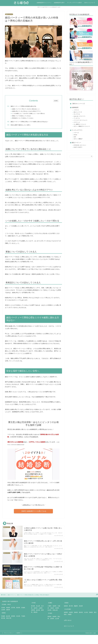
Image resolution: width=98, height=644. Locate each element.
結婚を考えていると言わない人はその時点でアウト (30, 112)
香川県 (71, 608)
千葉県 (23, 618)
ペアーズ (76, 133)
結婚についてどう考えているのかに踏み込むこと (29, 109)
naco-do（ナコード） (80, 116)
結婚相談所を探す (59, 3)
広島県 (52, 620)
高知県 (81, 608)
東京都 (3, 620)
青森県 (8, 609)
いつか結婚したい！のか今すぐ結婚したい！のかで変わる (32, 114)
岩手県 (13, 609)
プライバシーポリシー (9, 635)
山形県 (3, 611)
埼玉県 (18, 618)
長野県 (33, 612)
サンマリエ (77, 114)
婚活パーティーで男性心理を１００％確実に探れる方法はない (33, 122)
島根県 (55, 618)
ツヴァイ (76, 110)
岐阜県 (38, 612)
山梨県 (41, 610)
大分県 (86, 614)
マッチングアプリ (77, 130)
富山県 (38, 608)
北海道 (3, 609)
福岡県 (66, 614)
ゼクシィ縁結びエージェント (82, 127)
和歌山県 (55, 612)
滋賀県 (55, 608)
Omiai (75, 135)
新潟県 (33, 608)
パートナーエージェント (81, 120)
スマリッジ (77, 123)
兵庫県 (57, 610)
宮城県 (23, 609)
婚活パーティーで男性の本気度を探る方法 (27, 106)
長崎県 (76, 614)
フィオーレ (77, 118)
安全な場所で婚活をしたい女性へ (24, 126)
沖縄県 (70, 616)
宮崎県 (91, 614)
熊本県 (81, 614)
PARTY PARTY (78, 147)
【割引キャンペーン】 (78, 104)
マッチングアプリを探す (75, 3)
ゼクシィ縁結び (78, 139)
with (75, 137)
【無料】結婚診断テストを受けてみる (33, 513)
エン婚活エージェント (80, 125)
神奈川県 (9, 620)
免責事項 (18, 635)
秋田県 (18, 609)
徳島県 (66, 608)
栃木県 (8, 618)
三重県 (50, 608)
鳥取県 (50, 618)
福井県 (36, 610)
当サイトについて (90, 3)
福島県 (8, 611)
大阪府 (52, 610)
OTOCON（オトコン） (80, 145)
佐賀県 (71, 614)
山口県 (57, 620)
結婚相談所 (75, 108)
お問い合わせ (68, 622)
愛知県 (36, 614)
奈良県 (50, 612)
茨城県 (3, 618)
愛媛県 (76, 608)
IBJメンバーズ (78, 112)
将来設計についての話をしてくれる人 (26, 118)
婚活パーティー (9, 15)
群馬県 (13, 618)
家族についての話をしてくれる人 (25, 116)
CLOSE (56, 101)
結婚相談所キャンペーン (44, 3)
